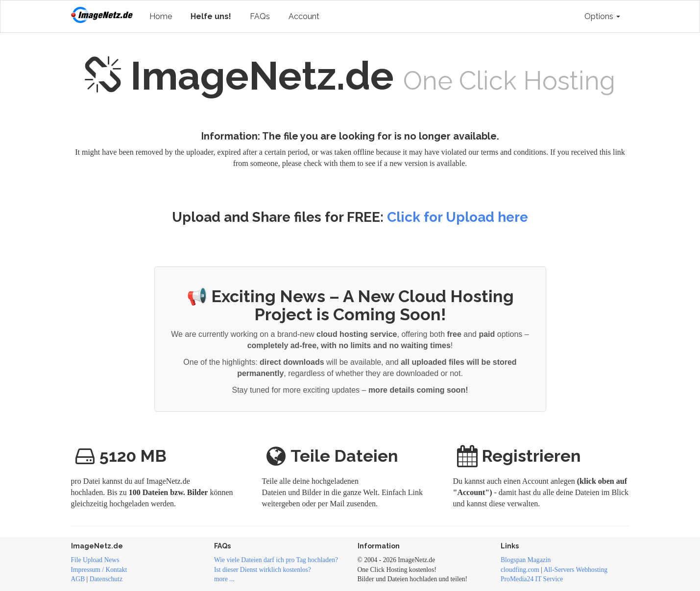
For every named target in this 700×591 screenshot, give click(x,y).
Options (602, 16)
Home (161, 16)
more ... (224, 579)
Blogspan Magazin (526, 560)
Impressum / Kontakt (99, 570)
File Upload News (95, 560)
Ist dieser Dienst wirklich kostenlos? (263, 570)
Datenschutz (106, 579)
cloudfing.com (520, 570)
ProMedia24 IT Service (532, 579)
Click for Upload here (458, 217)
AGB (78, 579)
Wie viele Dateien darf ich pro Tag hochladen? (276, 560)
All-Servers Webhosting (576, 570)
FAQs (260, 16)
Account (304, 16)
